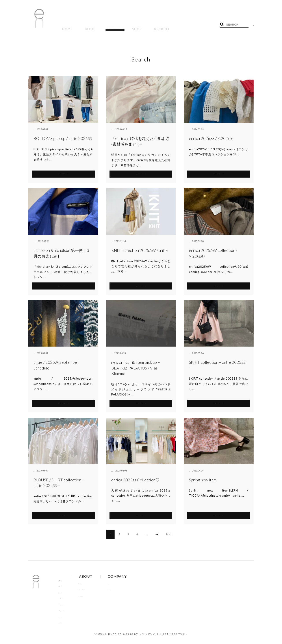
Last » (169, 529)
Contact (127, 584)
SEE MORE (63, 168)
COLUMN (67, 599)
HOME (64, 26)
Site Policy (95, 590)
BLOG (81, 26)
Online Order (97, 584)
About (126, 578)
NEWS (65, 593)
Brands (93, 578)
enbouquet (117, 124)
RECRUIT (135, 26)
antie (36, 124)
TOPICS (98, 26)
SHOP (116, 26)
